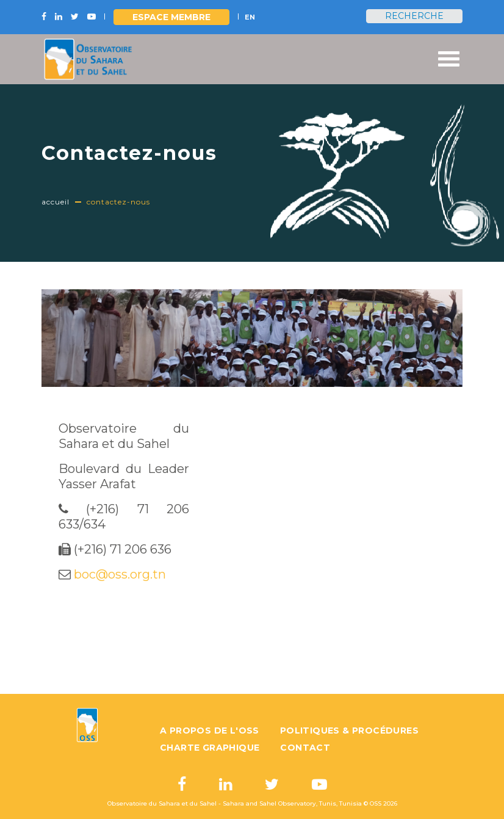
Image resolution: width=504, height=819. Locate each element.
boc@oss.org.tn (120, 574)
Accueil (56, 202)
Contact (305, 748)
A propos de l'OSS (210, 731)
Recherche (414, 16)
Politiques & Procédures (349, 731)
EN (250, 17)
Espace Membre (171, 17)
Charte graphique (210, 748)
